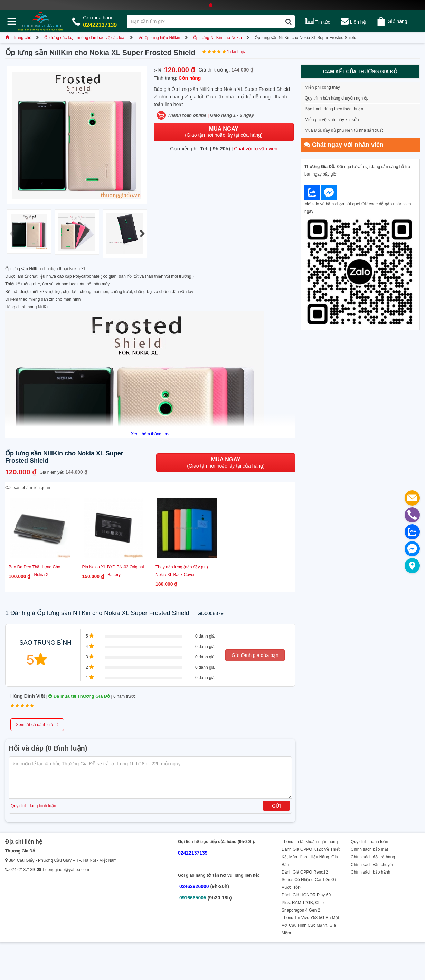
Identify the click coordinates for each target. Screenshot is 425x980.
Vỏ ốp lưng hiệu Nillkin (159, 38)
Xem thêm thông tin (150, 434)
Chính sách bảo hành (370, 872)
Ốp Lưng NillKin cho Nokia (218, 38)
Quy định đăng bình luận (33, 806)
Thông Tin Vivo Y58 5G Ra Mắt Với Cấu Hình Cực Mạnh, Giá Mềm (310, 925)
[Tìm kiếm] (288, 21)
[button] (142, 234)
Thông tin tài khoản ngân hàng (310, 842)
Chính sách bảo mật (369, 849)
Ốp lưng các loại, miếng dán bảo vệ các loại (85, 38)
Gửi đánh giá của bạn (255, 655)
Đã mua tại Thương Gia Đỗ (79, 696)
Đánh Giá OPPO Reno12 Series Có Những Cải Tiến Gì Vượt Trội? (309, 880)
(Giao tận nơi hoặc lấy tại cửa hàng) (224, 132)
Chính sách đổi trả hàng (373, 857)
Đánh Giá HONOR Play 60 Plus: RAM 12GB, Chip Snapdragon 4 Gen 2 (306, 903)
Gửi (276, 806)
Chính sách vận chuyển (372, 865)
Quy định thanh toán (369, 842)
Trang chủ (18, 38)
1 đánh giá (237, 52)
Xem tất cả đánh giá (37, 724)
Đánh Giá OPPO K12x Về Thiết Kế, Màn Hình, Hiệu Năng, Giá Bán (311, 857)
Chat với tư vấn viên (256, 149)
